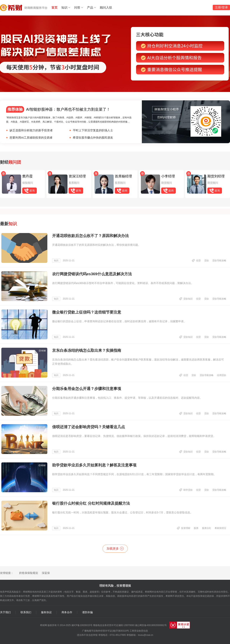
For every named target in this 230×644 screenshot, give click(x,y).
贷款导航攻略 (219, 261)
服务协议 (46, 612)
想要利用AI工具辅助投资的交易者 (31, 138)
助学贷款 (188, 490)
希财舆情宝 (220, 528)
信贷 (198, 261)
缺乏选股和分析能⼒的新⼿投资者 (31, 130)
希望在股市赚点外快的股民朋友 (93, 138)
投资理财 (186, 528)
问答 (77, 8)
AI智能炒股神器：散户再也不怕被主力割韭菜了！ (58, 109)
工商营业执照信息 (139, 631)
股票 (196, 528)
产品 (90, 8)
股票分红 (207, 528)
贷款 (207, 261)
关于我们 (5, 612)
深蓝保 (46, 573)
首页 (54, 8)
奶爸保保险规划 (29, 573)
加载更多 (113, 549)
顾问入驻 (106, 8)
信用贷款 (222, 375)
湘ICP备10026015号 (82, 625)
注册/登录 (221, 7)
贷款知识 (188, 299)
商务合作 (67, 612)
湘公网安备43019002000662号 (151, 625)
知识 (64, 8)
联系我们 (26, 612)
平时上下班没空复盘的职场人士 (93, 130)
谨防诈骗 (87, 612)
